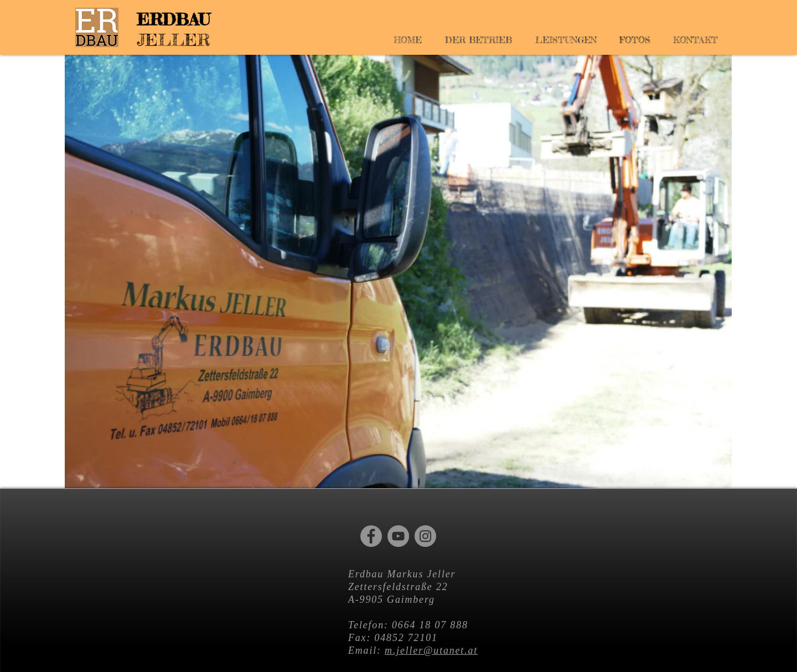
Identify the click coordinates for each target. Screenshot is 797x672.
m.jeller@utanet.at (431, 650)
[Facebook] (371, 536)
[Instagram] (425, 536)
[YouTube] (398, 536)
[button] (398, 272)
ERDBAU (173, 19)
